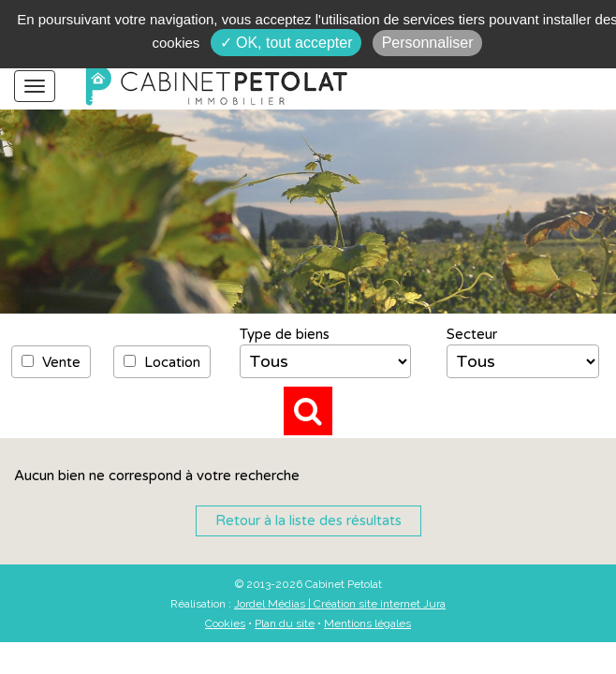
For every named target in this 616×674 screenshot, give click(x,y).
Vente (51, 362)
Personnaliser (428, 43)
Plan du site (285, 623)
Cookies (225, 623)
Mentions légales (367, 623)
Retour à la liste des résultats (308, 520)
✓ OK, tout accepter (286, 43)
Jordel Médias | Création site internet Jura (340, 604)
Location (162, 362)
